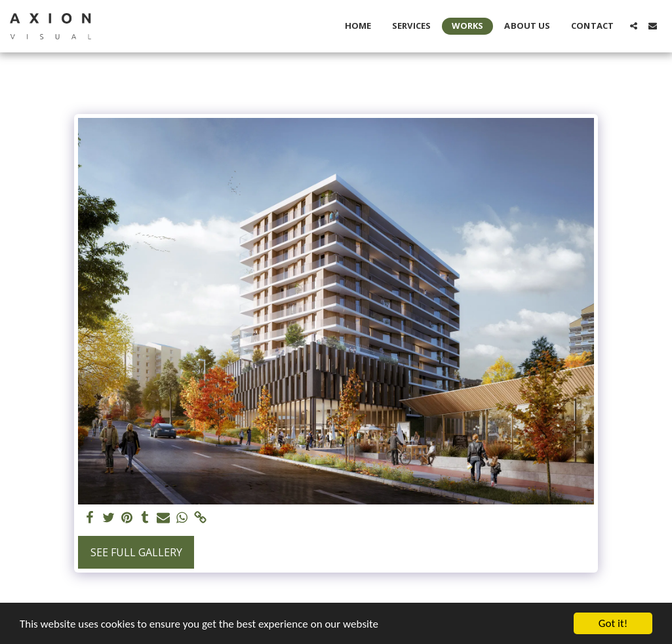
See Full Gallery (136, 552)
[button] (634, 26)
